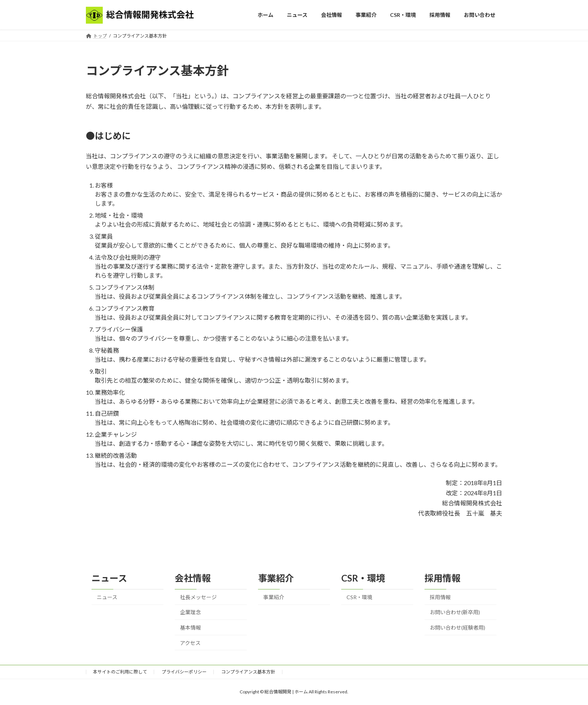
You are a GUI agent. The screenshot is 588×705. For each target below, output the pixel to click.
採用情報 (440, 597)
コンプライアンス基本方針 (248, 672)
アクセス (190, 643)
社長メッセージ (198, 597)
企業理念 (190, 612)
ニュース (107, 597)
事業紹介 (274, 597)
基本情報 (190, 628)
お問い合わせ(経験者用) (457, 628)
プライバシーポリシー (184, 672)
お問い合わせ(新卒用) (455, 612)
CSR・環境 (359, 597)
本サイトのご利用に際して (120, 672)
